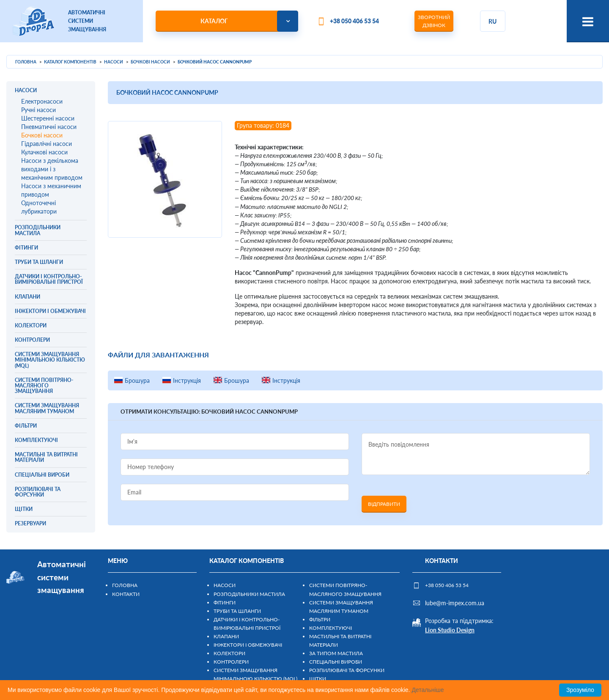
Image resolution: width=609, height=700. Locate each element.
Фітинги (225, 603)
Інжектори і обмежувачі (248, 645)
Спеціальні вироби (336, 662)
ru (492, 21)
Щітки (318, 679)
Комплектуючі (331, 628)
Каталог (214, 21)
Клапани (226, 636)
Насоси (225, 585)
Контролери (231, 662)
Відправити (384, 504)
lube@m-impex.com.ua (455, 603)
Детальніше (428, 690)
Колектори (229, 653)
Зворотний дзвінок (434, 21)
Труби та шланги (237, 611)
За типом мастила (336, 653)
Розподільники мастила (249, 594)
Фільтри (320, 619)
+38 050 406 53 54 (354, 21)
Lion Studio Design (450, 630)
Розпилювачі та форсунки (347, 670)
